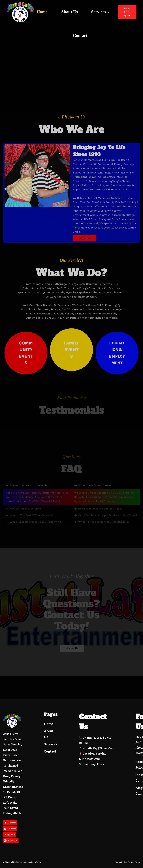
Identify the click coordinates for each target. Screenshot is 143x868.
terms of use (121, 862)
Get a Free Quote (127, 12)
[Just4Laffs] (20, 12)
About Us (69, 12)
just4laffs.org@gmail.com (97, 748)
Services (51, 744)
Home (42, 12)
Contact (80, 35)
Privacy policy (134, 862)
